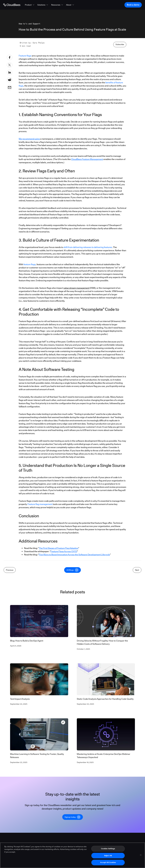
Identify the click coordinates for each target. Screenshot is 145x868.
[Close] (141, 855)
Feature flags (25, 115)
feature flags (30, 324)
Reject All (108, 856)
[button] (30, 5)
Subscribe (120, 104)
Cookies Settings (108, 849)
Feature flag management (40, 563)
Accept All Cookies (108, 863)
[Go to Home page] (12, 5)
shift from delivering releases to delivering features (88, 307)
